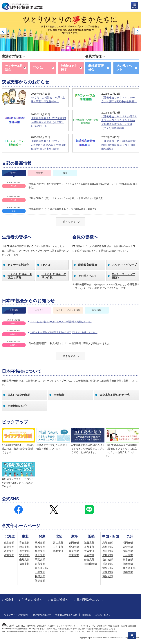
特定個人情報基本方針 (66, 615)
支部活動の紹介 (17, 406)
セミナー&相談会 (14, 68)
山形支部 (24, 560)
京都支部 (89, 547)
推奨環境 (86, 615)
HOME (9, 600)
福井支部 (58, 551)
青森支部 (24, 543)
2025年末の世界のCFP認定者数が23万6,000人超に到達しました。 (64, 332)
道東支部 (9, 547)
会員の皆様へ (59, 600)
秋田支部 (24, 547)
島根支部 (108, 547)
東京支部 (40, 564)
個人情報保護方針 (42, 615)
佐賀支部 (128, 547)
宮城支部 (24, 555)
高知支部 (108, 576)
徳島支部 (108, 568)
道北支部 (9, 543)
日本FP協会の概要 (19, 395)
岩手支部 (24, 551)
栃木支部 (40, 547)
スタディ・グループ (124, 265)
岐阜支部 (74, 551)
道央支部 (9, 551)
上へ (132, 636)
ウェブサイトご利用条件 (16, 615)
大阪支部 (89, 551)
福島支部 (24, 564)
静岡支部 (74, 543)
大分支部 (128, 555)
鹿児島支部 (129, 568)
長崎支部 (128, 551)
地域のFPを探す (69, 68)
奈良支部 (89, 560)
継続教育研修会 (96, 68)
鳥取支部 (108, 543)
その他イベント (124, 68)
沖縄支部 (128, 572)
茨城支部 (40, 543)
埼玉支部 (40, 555)
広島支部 (108, 555)
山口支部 (108, 560)
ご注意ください (103, 615)
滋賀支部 (89, 543)
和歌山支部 (91, 564)
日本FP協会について (90, 600)
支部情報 (59, 395)
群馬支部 (40, 551)
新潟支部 (40, 581)
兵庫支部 (89, 555)
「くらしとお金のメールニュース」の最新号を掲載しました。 (61, 322)
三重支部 (74, 555)
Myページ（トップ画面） (124, 276)
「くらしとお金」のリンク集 (54, 276)
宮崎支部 (128, 564)
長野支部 (40, 576)
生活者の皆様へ (32, 600)
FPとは (38, 68)
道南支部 (9, 555)
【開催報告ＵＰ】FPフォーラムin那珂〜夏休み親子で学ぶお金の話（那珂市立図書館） (49, 145)
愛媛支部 (108, 572)
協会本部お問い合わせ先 (115, 395)
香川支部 (108, 564)
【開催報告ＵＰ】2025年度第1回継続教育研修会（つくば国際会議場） (119, 145)
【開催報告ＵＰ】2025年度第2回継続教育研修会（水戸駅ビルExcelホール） (49, 122)
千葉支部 (40, 560)
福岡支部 (128, 543)
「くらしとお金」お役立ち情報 (20, 276)
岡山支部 (108, 551)
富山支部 (58, 543)
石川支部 (58, 547)
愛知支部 (74, 547)
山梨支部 (40, 572)
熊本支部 (128, 560)
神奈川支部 (41, 568)
